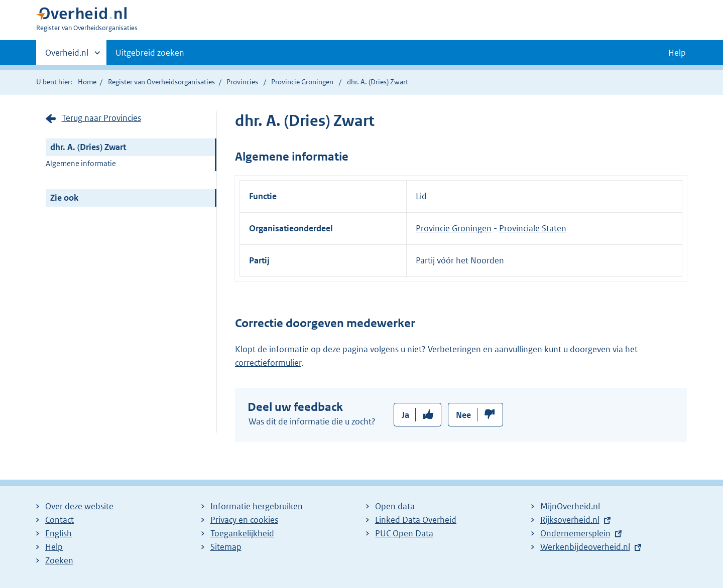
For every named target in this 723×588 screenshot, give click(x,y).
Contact (59, 520)
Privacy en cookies (244, 520)
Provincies (242, 82)
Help (54, 547)
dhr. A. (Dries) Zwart (88, 147)
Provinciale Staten (533, 228)
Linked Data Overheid (416, 520)
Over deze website (79, 506)
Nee (463, 415)
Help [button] (677, 53)
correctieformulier (268, 363)
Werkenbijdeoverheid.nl (585, 547)
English (58, 533)
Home (87, 82)
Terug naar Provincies (101, 118)
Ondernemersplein (575, 533)
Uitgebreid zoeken (150, 53)
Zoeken (59, 560)
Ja (405, 415)
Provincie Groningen (303, 82)
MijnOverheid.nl (570, 506)
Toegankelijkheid (242, 533)
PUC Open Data (404, 533)
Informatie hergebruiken (257, 506)
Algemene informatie (81, 163)
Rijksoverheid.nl (570, 520)
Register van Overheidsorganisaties (161, 82)
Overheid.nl (67, 56)
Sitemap (226, 547)
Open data (395, 506)
